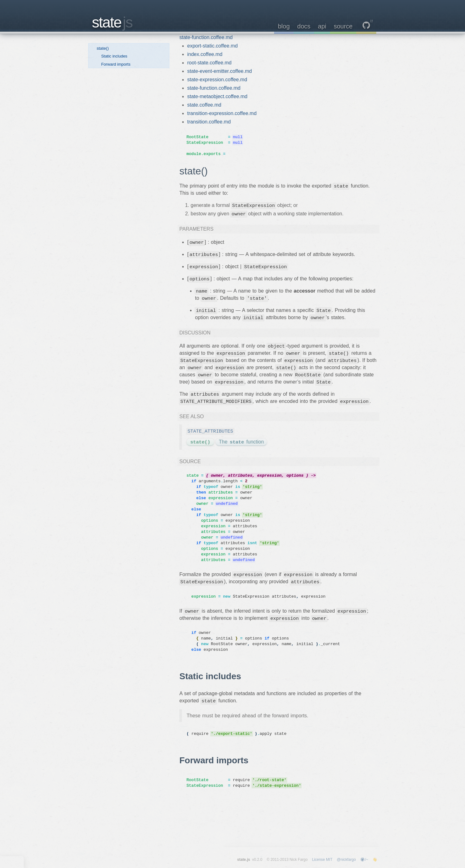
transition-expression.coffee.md (222, 113)
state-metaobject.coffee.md (217, 96)
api (322, 26)
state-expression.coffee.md (217, 80)
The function (241, 442)
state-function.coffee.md (206, 37)
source (343, 26)
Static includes (114, 56)
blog (284, 26)
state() (103, 48)
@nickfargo (346, 860)
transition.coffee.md (209, 122)
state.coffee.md (204, 105)
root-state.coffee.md (209, 63)
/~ (364, 860)
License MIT (322, 860)
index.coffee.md (205, 54)
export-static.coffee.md (212, 46)
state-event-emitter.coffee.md (220, 71)
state (112, 22)
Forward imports (116, 64)
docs (304, 26)
